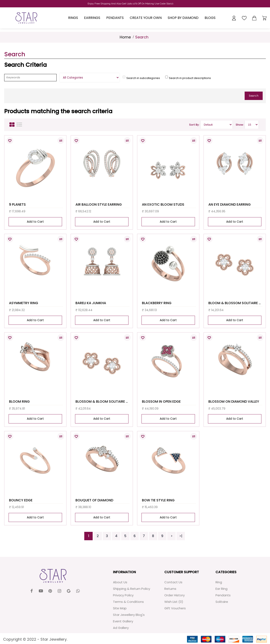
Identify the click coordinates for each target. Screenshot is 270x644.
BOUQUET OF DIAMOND (94, 500)
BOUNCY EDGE (21, 500)
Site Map (120, 608)
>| (181, 536)
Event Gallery (123, 621)
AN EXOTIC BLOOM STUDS (163, 204)
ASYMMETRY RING (24, 303)
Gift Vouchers (175, 608)
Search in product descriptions (190, 78)
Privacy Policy (123, 595)
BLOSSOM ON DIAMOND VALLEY (234, 402)
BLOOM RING (19, 402)
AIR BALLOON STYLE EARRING (99, 204)
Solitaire (222, 602)
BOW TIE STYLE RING (158, 500)
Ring (219, 582)
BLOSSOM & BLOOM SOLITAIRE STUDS (103, 402)
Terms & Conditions (128, 602)
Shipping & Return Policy (132, 589)
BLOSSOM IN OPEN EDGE (161, 402)
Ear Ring (221, 589)
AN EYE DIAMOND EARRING (230, 204)
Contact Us (173, 582)
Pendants (223, 595)
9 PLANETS (17, 204)
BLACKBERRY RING (157, 303)
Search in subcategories (143, 78)
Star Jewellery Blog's (129, 615)
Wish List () (174, 602)
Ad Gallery (121, 628)
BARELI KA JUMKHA (91, 303)
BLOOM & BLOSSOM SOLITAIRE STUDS (235, 303)
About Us (120, 582)
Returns (170, 589)
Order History (175, 595)
